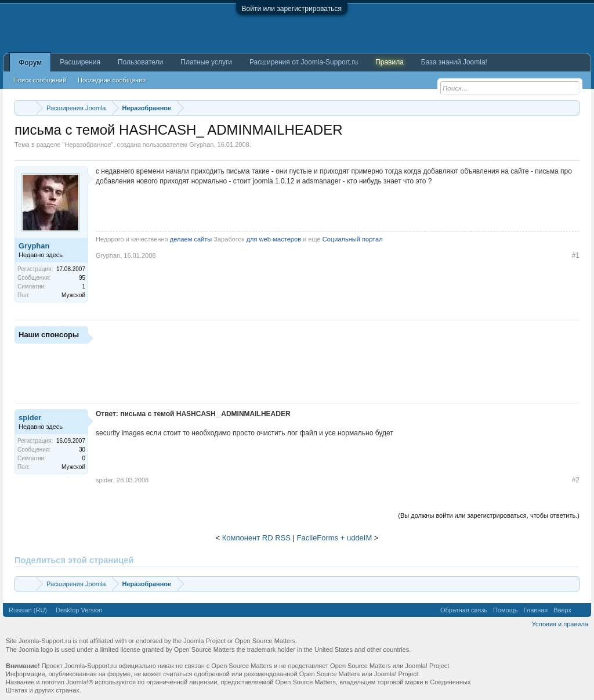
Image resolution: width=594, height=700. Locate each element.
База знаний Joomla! (454, 62)
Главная (535, 610)
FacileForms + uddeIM (335, 538)
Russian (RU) (28, 610)
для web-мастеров (274, 239)
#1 (576, 255)
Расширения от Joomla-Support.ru (304, 62)
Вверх (562, 610)
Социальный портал (353, 239)
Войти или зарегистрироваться (292, 9)
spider (30, 418)
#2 (576, 480)
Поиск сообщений (40, 80)
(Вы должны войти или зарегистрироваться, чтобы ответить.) (489, 515)
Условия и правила (560, 624)
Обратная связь (464, 610)
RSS (581, 610)
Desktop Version (79, 610)
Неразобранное (88, 145)
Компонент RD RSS (256, 538)
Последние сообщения (112, 80)
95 (82, 278)
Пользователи (140, 62)
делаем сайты (191, 239)
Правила (390, 62)
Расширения (80, 62)
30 (82, 450)
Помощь (506, 610)
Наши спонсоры (49, 335)
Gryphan (201, 145)
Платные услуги (206, 62)
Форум (30, 63)
